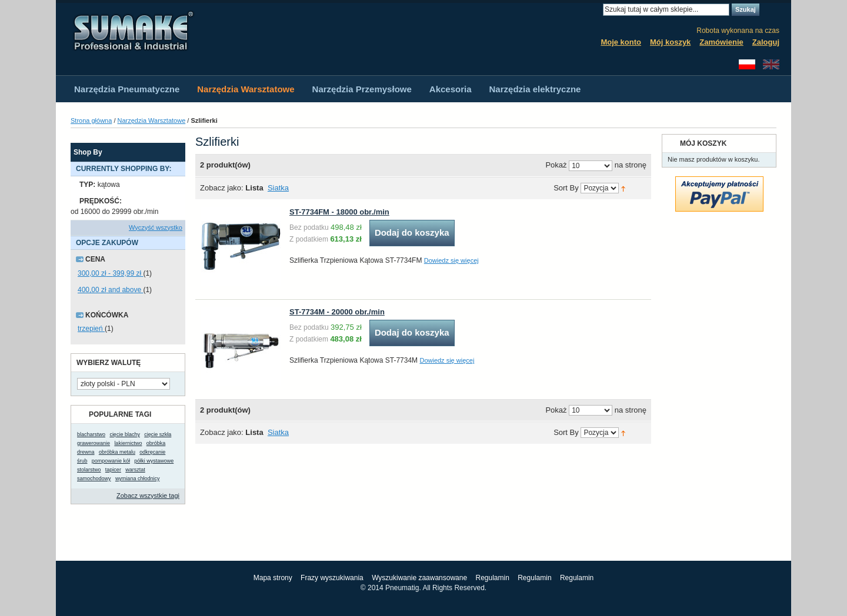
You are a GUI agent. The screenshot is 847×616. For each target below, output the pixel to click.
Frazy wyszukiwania (332, 578)
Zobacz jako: (222, 188)
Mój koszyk (670, 42)
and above (110, 290)
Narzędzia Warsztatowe (152, 120)
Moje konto (621, 42)
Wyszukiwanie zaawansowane (419, 578)
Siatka (278, 188)
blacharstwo (91, 434)
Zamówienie (721, 42)
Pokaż (556, 165)
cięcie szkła (158, 434)
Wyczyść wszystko (156, 227)
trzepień (91, 329)
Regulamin (492, 578)
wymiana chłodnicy (138, 478)
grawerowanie (94, 443)
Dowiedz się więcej (451, 260)
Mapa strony (273, 578)
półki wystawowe (154, 461)
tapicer (113, 470)
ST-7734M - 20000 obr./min (337, 312)
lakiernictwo (128, 443)
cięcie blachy (125, 434)
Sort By (566, 188)
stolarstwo (89, 470)
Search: (596, 10)
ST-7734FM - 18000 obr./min (339, 212)
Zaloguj (766, 42)
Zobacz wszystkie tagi (148, 496)
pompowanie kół (111, 461)
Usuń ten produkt (180, 185)
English (771, 64)
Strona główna (91, 120)
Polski (747, 64)
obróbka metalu (117, 452)
